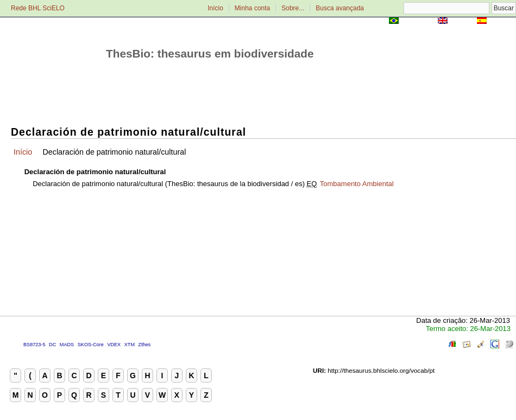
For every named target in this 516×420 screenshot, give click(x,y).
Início (215, 8)
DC (52, 345)
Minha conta (252, 8)
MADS (67, 345)
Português (418, 21)
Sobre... (293, 8)
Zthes (145, 345)
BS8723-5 (34, 345)
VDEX (114, 345)
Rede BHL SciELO (38, 8)
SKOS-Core (91, 345)
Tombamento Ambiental (357, 184)
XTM (130, 345)
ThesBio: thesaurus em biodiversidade (210, 53)
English (462, 21)
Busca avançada (340, 8)
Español (502, 21)
